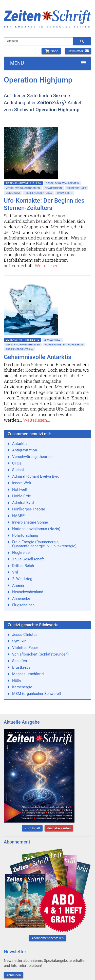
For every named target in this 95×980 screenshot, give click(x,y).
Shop (51, 51)
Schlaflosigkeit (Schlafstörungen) (40, 654)
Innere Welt (22, 483)
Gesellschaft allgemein (62, 183)
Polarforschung (25, 535)
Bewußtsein (53, 188)
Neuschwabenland (28, 592)
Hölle (17, 680)
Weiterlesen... (48, 266)
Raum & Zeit (64, 193)
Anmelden (14, 975)
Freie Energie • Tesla (38, 193)
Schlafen (20, 661)
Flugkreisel (21, 553)
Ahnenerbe (21, 598)
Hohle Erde (22, 496)
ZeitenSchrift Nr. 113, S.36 (23, 183)
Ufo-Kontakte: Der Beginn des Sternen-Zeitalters (44, 204)
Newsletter (78, 51)
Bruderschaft (77, 188)
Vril (15, 572)
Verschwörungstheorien (23, 188)
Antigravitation (25, 450)
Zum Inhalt (32, 828)
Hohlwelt (20, 489)
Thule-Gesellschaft (28, 559)
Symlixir (19, 641)
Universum (13, 193)
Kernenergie (22, 687)
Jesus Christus (25, 635)
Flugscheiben (23, 605)
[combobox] (38, 41)
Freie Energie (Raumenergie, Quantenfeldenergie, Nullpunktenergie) (44, 544)
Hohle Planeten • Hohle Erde (64, 345)
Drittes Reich (23, 566)
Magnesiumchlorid (28, 674)
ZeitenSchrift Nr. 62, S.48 (23, 340)
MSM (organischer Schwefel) (37, 694)
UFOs (17, 463)
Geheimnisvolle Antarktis (37, 357)
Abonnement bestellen (48, 938)
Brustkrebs (21, 667)
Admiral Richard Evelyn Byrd (36, 476)
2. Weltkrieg (52, 340)
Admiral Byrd (23, 503)
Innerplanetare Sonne (30, 522)
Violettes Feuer (25, 648)
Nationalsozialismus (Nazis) (36, 529)
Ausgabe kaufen (59, 828)
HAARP (18, 516)
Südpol (18, 470)
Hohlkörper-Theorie (29, 509)
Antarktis (20, 444)
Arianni (18, 585)
